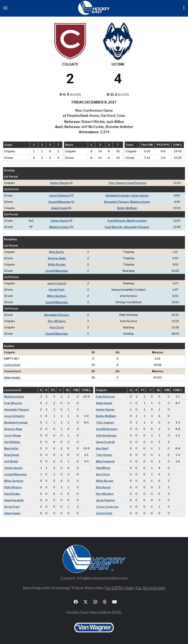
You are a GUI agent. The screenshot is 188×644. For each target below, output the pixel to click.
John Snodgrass (106, 435)
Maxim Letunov (140, 202)
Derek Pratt (57, 290)
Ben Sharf (102, 448)
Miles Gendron (57, 296)
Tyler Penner (104, 455)
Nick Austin (57, 252)
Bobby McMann (127, 208)
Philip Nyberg (13, 487)
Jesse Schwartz (59, 195)
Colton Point (12, 365)
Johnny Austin (139, 195)
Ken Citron (57, 327)
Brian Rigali (12, 455)
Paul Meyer (103, 468)
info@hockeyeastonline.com (102, 578)
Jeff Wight (11, 461)
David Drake (12, 494)
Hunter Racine (59, 183)
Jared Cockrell (57, 283)
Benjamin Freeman (118, 195)
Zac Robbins (12, 442)
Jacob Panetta (105, 500)
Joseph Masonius (59, 202)
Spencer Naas (57, 258)
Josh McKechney (107, 429)
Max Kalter (11, 448)
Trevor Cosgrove (107, 507)
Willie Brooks (57, 264)
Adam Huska (12, 377)
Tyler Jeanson (117, 183)
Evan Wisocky (117, 221)
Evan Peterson (137, 183)
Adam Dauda (59, 208)
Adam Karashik (14, 500)
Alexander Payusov (116, 202)
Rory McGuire (57, 321)
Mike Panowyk (105, 461)
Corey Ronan (12, 435)
